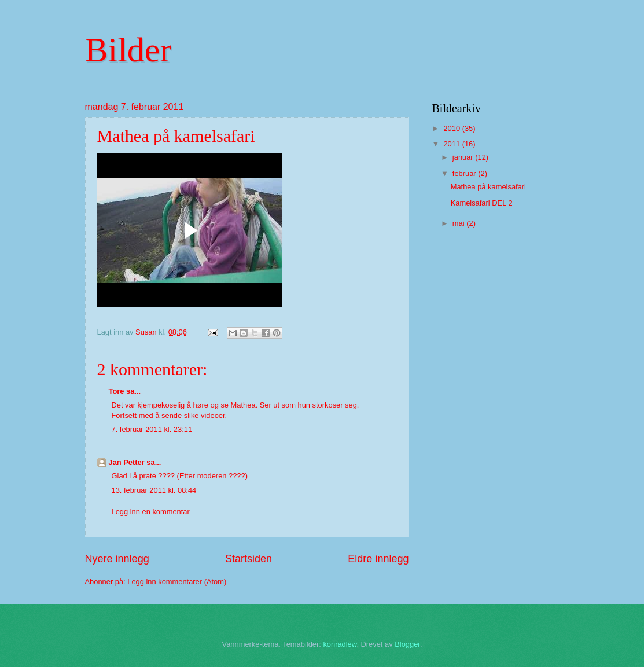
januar (464, 157)
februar (465, 173)
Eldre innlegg (378, 559)
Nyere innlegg (117, 559)
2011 (452, 144)
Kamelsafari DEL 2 (482, 203)
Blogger (407, 644)
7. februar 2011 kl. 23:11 (152, 429)
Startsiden (249, 559)
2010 (452, 128)
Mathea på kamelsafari (488, 187)
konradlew (340, 644)
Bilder (128, 50)
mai (459, 223)
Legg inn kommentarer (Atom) (177, 582)
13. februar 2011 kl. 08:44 (154, 490)
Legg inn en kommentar (151, 512)
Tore (117, 391)
